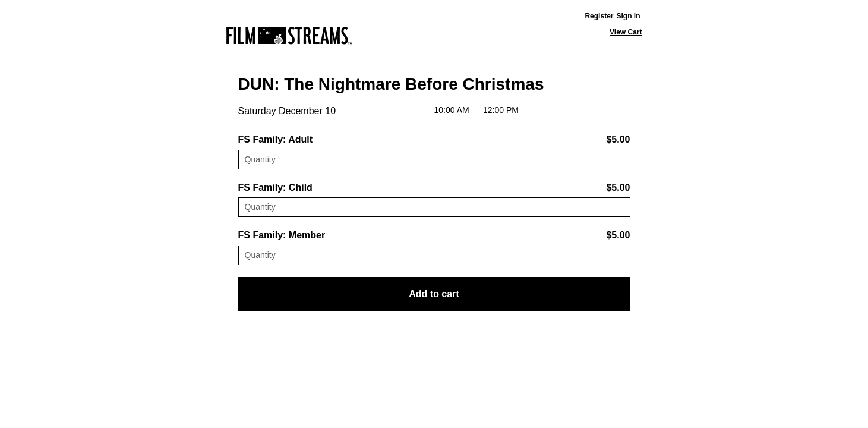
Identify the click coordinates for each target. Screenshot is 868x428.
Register (599, 16)
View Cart (626, 32)
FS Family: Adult (276, 139)
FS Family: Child (275, 188)
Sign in (629, 16)
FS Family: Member (282, 235)
